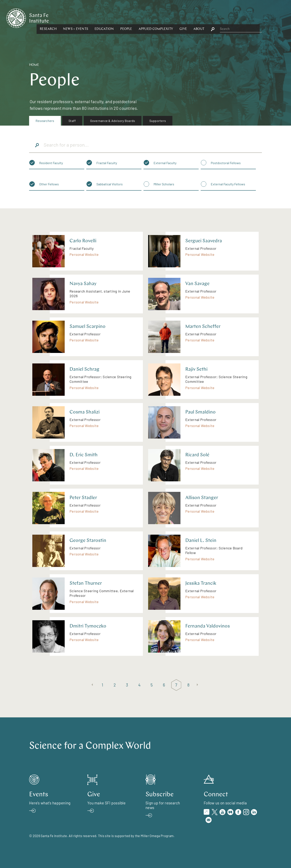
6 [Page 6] (164, 685)
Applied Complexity (200, 18)
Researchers (45, 121)
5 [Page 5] (152, 685)
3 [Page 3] (127, 685)
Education (148, 18)
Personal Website (84, 254)
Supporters (158, 121)
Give (227, 18)
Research (92, 18)
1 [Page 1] (102, 685)
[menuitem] (45, 121)
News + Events (120, 18)
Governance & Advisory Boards (113, 121)
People (170, 18)
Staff (72, 121)
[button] (92, 18)
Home (34, 65)
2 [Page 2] (115, 685)
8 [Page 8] (188, 685)
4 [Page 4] (139, 685)
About (243, 18)
